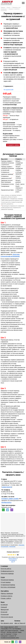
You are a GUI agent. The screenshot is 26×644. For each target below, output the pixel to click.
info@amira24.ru (6, 502)
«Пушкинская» (5, 547)
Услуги (3, 577)
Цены (2, 621)
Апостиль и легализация (8, 587)
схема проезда (7, 487)
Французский (5, 610)
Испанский (4, 612)
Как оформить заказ (7, 623)
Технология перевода (7, 573)
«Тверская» (21, 545)
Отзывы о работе (6, 598)
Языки (3, 602)
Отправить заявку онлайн (10, 499)
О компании (4, 566)
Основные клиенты (6, 596)
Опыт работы (5, 591)
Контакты (17, 621)
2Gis (12, 562)
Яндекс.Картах (12, 559)
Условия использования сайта (10, 638)
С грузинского (8, 86)
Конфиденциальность (7, 571)
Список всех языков (7, 617)
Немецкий (4, 607)
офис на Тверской (20, 623)
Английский (4, 605)
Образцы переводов (7, 593)
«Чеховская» (12, 547)
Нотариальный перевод (8, 585)
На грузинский (8, 90)
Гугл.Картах (12, 560)
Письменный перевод (7, 580)
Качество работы (6, 569)
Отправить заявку (13, 145)
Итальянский (5, 614)
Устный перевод (6, 582)
